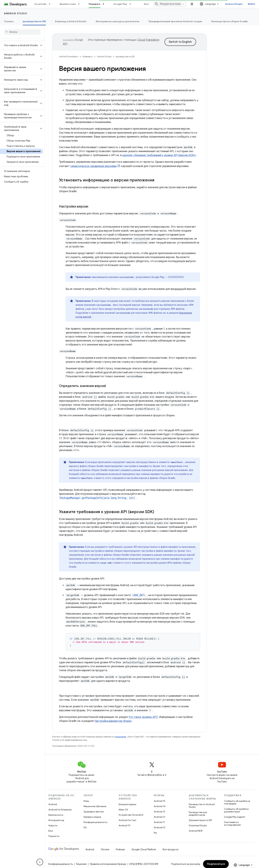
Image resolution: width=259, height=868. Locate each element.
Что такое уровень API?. (143, 717)
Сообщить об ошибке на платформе (237, 802)
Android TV (124, 825)
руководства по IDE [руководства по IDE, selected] (34, 21)
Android (53, 804)
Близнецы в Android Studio (71, 21)
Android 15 (159, 801)
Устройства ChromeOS (131, 815)
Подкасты (54, 836)
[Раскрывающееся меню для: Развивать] (105, 4)
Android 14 (160, 806)
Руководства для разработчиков (198, 814)
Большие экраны (127, 804)
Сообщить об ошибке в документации (236, 810)
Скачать (9, 21)
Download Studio (198, 825)
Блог (147, 4)
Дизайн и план (68, 4)
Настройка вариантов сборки (113, 721)
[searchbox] (22, 32)
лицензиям (121, 737)
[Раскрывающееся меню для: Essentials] (51, 4)
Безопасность (56, 815)
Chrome (105, 849)
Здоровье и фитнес (94, 812)
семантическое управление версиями (93, 166)
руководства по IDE (125, 57)
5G (85, 827)
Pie (155, 833)
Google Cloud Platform (144, 849)
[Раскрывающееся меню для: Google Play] (132, 4)
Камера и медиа (92, 817)
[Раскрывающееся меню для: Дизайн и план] (80, 4)
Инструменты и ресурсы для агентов (118, 21)
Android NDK (196, 831)
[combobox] (170, 4)
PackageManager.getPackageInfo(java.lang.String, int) (97, 498)
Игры (86, 801)
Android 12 (159, 817)
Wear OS (123, 810)
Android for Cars (127, 820)
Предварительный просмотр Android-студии (175, 21)
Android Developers (69, 57)
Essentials (41, 4)
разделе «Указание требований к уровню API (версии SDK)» (159, 155)
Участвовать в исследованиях (232, 823)
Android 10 (160, 827)
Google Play (120, 4)
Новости (53, 825)
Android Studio (234, 4)
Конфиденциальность (95, 822)
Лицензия (81, 864)
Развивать (88, 57)
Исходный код (56, 820)
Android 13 (159, 812)
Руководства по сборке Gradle (230, 21)
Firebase (120, 849)
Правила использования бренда (108, 864)
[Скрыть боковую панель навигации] (40, 862)
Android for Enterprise (60, 810)
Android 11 (159, 822)
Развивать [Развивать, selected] (95, 4)
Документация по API (200, 820)
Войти (251, 4)
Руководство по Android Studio (202, 806)
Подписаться (216, 864)
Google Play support (234, 817)
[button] (20, 45)
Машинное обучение (95, 806)
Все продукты (171, 849)
